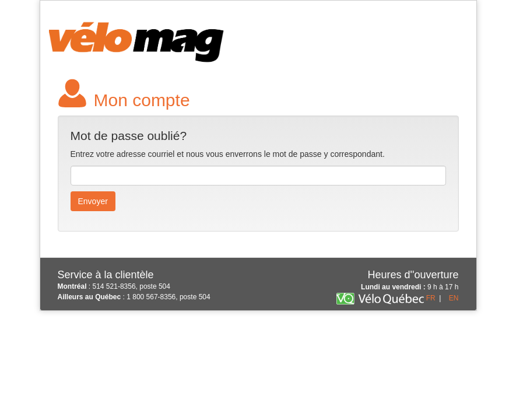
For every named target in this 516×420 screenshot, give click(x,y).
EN (454, 298)
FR (431, 298)
